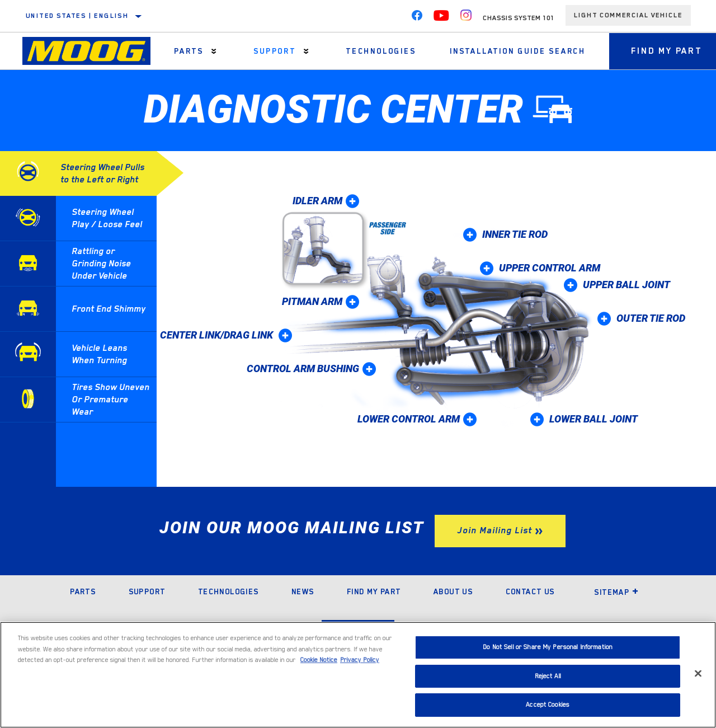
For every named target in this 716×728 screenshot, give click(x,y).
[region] (358, 675)
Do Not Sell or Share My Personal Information (548, 647)
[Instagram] (466, 18)
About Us (453, 591)
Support (275, 51)
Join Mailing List (494, 530)
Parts (189, 51)
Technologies (380, 51)
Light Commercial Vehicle (628, 15)
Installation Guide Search (517, 51)
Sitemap (616, 592)
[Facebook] (417, 18)
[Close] (698, 674)
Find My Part (374, 591)
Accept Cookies (548, 705)
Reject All (548, 676)
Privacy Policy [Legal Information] (360, 660)
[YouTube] (441, 18)
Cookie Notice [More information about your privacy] (319, 660)
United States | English (77, 16)
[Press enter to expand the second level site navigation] (214, 51)
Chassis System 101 (519, 18)
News (303, 591)
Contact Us (530, 591)
